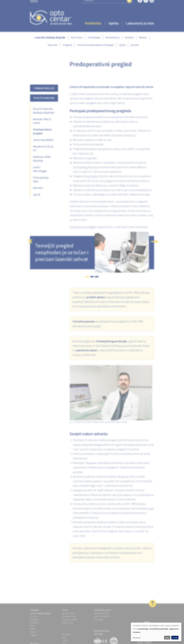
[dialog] (156, 632)
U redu (175, 638)
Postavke (137, 638)
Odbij (167, 638)
